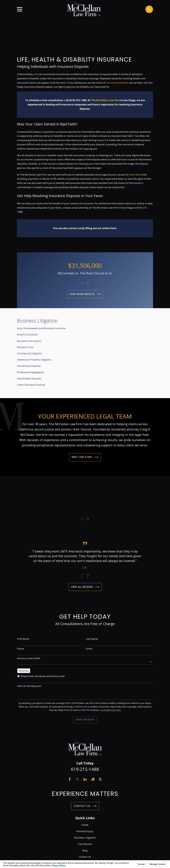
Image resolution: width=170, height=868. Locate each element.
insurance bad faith (117, 83)
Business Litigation (85, 838)
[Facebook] (70, 779)
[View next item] (88, 283)
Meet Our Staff (85, 457)
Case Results (85, 844)
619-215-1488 (85, 769)
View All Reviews (85, 587)
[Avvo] (93, 779)
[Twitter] (77, 779)
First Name (23, 639)
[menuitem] (85, 328)
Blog (85, 850)
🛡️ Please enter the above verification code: (41, 676)
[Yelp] (100, 779)
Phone (20, 649)
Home (85, 825)
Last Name (92, 639)
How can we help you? (29, 686)
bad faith (135, 175)
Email (89, 649)
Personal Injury (85, 831)
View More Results (85, 294)
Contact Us (85, 806)
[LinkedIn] (85, 779)
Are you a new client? (29, 658)
